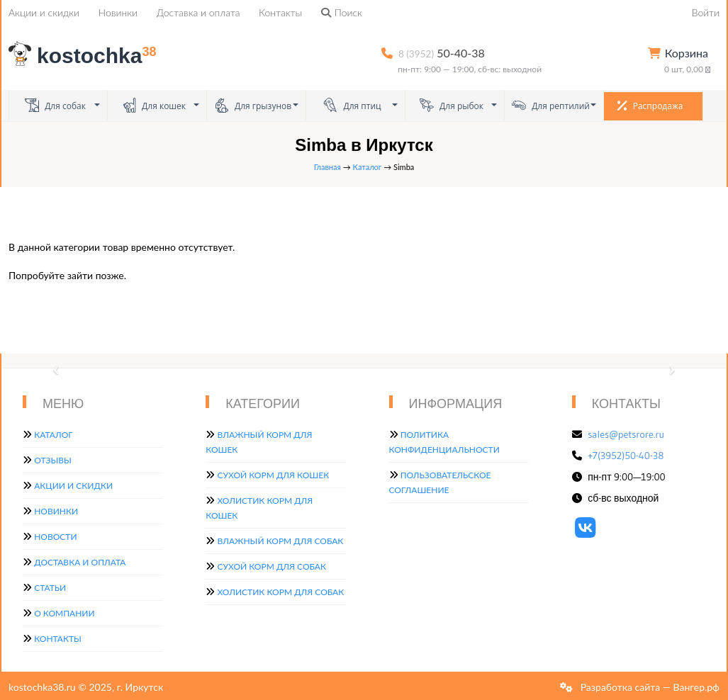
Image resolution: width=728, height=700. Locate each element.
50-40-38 (442, 53)
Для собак (55, 105)
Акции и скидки (44, 12)
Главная (327, 167)
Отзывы (53, 460)
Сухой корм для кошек (273, 475)
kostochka (85, 56)
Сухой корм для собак (271, 566)
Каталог (368, 167)
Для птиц (352, 105)
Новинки (118, 12)
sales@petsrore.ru (626, 434)
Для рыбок (452, 105)
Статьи (50, 588)
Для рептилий (551, 105)
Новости (55, 537)
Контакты (280, 12)
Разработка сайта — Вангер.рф (649, 687)
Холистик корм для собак (280, 592)
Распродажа (650, 106)
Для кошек (154, 105)
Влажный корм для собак (280, 541)
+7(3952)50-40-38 (626, 456)
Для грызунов (253, 105)
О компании (64, 613)
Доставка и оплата (198, 12)
